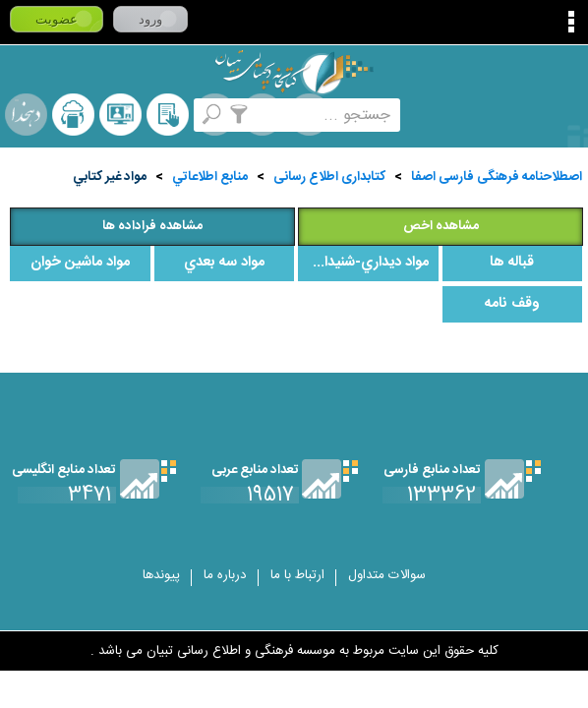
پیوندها (161, 575)
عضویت (57, 19)
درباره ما (225, 575)
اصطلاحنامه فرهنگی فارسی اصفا (497, 177)
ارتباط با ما (297, 575)
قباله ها (512, 263)
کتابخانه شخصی (168, 115)
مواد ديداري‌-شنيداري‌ (368, 263)
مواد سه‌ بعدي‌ (224, 263)
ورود (150, 19)
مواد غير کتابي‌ (110, 177)
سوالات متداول (387, 575)
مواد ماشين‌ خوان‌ (80, 263)
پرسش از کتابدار (120, 115)
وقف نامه (512, 304)
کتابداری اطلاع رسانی (329, 177)
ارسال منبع (73, 115)
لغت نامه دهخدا (26, 115)
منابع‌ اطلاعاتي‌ (210, 177)
